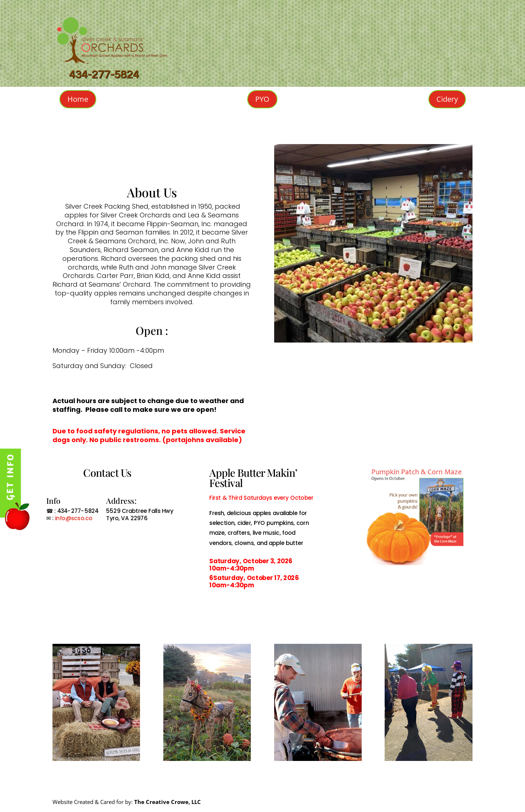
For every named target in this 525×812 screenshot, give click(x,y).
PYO (262, 99)
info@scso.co (73, 518)
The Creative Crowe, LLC (168, 802)
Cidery (447, 99)
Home (78, 99)
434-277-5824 (104, 75)
